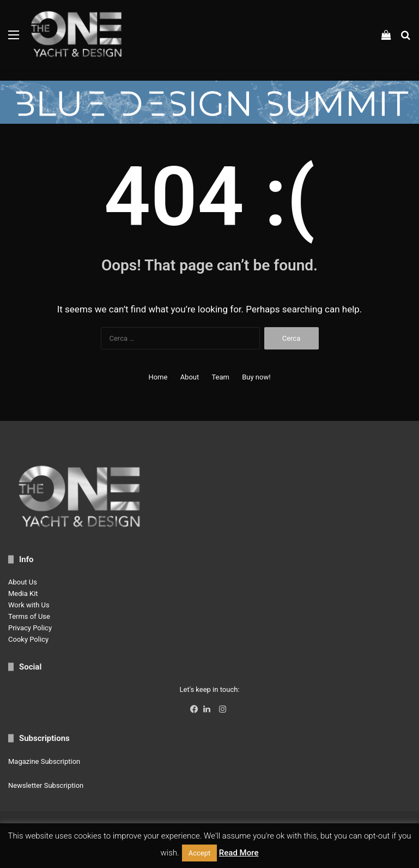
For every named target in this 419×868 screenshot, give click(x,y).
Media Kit (23, 593)
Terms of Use (29, 616)
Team (220, 377)
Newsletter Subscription (46, 785)
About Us (23, 582)
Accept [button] (200, 853)
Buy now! (256, 377)
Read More (239, 853)
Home (158, 377)
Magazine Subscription (44, 761)
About (190, 377)
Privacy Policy (30, 628)
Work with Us (29, 605)
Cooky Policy (28, 639)
